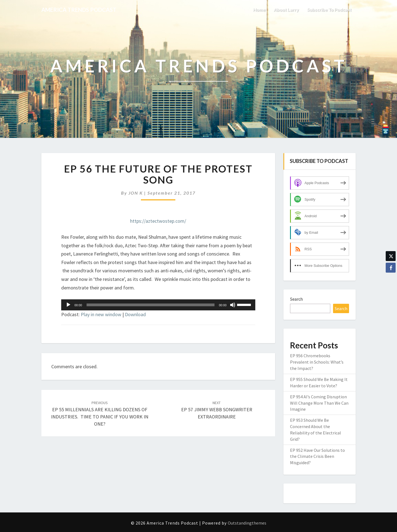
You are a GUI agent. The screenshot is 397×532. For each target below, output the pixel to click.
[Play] (68, 305)
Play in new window (101, 314)
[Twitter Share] (391, 256)
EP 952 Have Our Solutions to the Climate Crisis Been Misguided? (317, 456)
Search (296, 299)
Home (259, 10)
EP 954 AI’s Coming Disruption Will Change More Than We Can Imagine (319, 403)
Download (135, 314)
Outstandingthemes (247, 523)
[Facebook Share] (391, 268)
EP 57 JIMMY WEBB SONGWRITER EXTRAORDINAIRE (217, 410)
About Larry (286, 10)
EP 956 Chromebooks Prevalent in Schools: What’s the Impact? (317, 362)
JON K (136, 193)
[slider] (151, 305)
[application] (158, 305)
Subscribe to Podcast (329, 10)
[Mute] (233, 305)
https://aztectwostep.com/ (158, 221)
